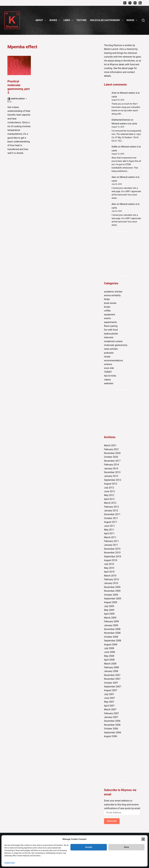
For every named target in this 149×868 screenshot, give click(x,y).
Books (55, 20)
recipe (107, 357)
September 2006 (113, 733)
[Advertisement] (123, 254)
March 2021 (110, 445)
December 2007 (112, 675)
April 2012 (109, 499)
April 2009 (109, 614)
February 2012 (111, 507)
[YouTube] (135, 3)
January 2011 (111, 545)
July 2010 (109, 564)
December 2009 (112, 587)
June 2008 (109, 652)
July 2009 (109, 606)
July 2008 (109, 648)
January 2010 (111, 583)
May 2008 (109, 656)
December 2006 (112, 721)
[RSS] (140, 3)
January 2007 (111, 717)
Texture (82, 20)
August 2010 (111, 560)
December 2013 (112, 472)
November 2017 (112, 461)
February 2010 (111, 579)
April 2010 (109, 572)
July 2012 (109, 488)
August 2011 (111, 522)
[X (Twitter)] (125, 3)
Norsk (132, 20)
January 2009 (111, 625)
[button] (143, 839)
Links (69, 20)
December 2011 (112, 514)
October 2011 (111, 518)
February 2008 (111, 667)
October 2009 (111, 595)
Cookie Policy (10, 863)
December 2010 (112, 549)
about (125, 68)
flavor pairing (111, 326)
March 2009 (110, 618)
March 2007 (110, 709)
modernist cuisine (113, 341)
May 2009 (109, 610)
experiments (110, 322)
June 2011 (109, 526)
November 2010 (112, 553)
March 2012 (110, 503)
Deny (126, 847)
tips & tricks (110, 376)
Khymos (118, 45)
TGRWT (108, 372)
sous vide (109, 368)
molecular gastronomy (116, 345)
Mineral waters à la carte (124, 124)
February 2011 (111, 541)
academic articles (113, 292)
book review (110, 303)
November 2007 (112, 679)
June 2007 (109, 698)
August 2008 (111, 645)
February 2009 (111, 621)
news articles (111, 349)
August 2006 (111, 736)
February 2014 (111, 465)
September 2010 (113, 557)
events (107, 318)
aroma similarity (112, 295)
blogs (107, 299)
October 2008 (111, 637)
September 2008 (113, 641)
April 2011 (109, 533)
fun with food (111, 330)
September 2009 (113, 599)
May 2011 (109, 530)
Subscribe (112, 821)
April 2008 (109, 660)
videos (107, 380)
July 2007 (109, 694)
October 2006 (111, 729)
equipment (110, 315)
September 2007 (113, 687)
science (108, 364)
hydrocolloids (111, 334)
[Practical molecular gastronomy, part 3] (19, 65)
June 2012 (109, 491)
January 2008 (111, 671)
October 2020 (111, 457)
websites (109, 383)
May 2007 (109, 702)
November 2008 (112, 633)
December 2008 (112, 629)
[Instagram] (130, 3)
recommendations (113, 360)
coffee (107, 311)
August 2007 (111, 690)
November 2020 (112, 453)
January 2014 (111, 469)
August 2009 (111, 602)
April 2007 (109, 706)
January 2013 (111, 476)
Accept (89, 847)
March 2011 (110, 537)
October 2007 (111, 683)
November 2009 (112, 591)
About (41, 20)
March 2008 (110, 664)
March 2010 (110, 576)
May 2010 (109, 568)
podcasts (109, 353)
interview (109, 337)
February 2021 (111, 449)
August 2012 (111, 484)
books (107, 307)
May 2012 (109, 495)
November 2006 (112, 725)
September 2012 (113, 480)
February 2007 (111, 713)
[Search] (143, 20)
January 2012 (111, 511)
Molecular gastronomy (107, 20)
